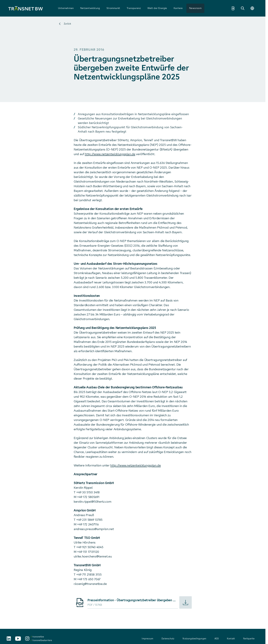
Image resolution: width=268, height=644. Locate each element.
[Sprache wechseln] (252, 8)
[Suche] (243, 8)
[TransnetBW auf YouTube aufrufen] (18, 639)
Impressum (147, 639)
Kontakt (231, 639)
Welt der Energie (157, 8)
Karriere (178, 8)
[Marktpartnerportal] (233, 8)
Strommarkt (113, 8)
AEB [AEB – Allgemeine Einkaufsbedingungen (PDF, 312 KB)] (217, 639)
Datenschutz (168, 639)
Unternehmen (66, 8)
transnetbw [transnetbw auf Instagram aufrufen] (38, 637)
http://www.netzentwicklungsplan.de (110, 154)
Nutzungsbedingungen (194, 639)
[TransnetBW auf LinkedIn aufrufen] (9, 638)
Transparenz (134, 8)
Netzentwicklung (90, 8)
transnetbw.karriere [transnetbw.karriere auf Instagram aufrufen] (42, 640)
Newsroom (195, 8)
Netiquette (249, 639)
